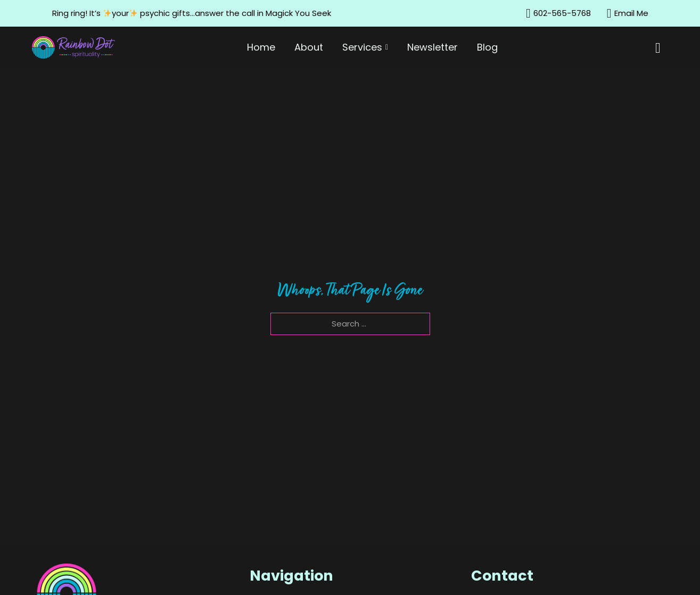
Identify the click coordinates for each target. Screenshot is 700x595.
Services (362, 47)
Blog (487, 47)
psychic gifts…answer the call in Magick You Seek (237, 13)
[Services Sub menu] (388, 47)
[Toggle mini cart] (662, 48)
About (309, 47)
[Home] (73, 48)
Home (261, 47)
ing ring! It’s (80, 13)
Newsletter (433, 47)
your (122, 13)
